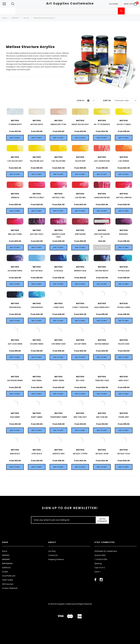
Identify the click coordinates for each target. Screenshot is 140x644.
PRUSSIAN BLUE (15, 307)
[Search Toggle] (13, 4)
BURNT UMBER (37, 417)
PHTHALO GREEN (124, 307)
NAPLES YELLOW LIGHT (80, 124)
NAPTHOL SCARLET (37, 198)
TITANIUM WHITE (15, 124)
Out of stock (102, 247)
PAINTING (15, 18)
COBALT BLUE (58, 307)
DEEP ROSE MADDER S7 (102, 235)
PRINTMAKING (7, 563)
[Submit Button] (102, 520)
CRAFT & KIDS (8, 580)
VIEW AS (81, 101)
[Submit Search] (121, 11)
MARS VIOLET (124, 380)
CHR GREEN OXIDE (59, 344)
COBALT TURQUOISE (80, 307)
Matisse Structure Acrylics (44, 18)
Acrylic (26, 18)
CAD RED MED (80, 198)
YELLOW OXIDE (124, 344)
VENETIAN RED (80, 234)
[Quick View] (15, 138)
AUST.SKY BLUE (37, 271)
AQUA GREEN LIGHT (102, 307)
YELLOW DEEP (80, 161)
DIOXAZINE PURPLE (15, 271)
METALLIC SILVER (102, 454)
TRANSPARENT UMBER (59, 417)
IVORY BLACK (37, 454)
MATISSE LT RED (59, 198)
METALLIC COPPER (80, 454)
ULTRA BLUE (59, 271)
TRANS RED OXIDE (102, 380)
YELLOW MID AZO (37, 161)
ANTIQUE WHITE (37, 124)
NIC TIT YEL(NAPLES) (102, 124)
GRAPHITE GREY (59, 454)
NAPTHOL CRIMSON (124, 198)
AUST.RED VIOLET (37, 234)
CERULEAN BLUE (37, 307)
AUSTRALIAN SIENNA (15, 380)
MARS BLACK (15, 454)
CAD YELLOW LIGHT (15, 161)
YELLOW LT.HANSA (124, 124)
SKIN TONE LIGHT (80, 417)
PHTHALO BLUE (124, 271)
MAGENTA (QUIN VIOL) (59, 235)
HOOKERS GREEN (37, 344)
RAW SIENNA (37, 380)
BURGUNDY (124, 234)
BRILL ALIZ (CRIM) (15, 234)
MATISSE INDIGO (102, 271)
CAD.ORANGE (124, 161)
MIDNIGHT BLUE (80, 271)
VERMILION (15, 198)
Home (5, 18)
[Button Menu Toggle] (4, 4)
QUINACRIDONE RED (102, 198)
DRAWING (6, 559)
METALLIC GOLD (124, 454)
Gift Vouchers (8, 584)
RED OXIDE (80, 380)
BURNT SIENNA (59, 380)
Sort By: (107, 101)
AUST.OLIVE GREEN (15, 344)
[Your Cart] (135, 4)
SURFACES (6, 568)
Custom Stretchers (10, 588)
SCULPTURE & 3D (9, 576)
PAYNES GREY (124, 417)
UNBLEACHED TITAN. (58, 124)
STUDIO (5, 572)
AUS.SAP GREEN (80, 344)
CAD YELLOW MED (58, 161)
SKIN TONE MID (102, 417)
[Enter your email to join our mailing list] (63, 520)
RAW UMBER (15, 417)
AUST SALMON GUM (102, 161)
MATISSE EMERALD (102, 344)
